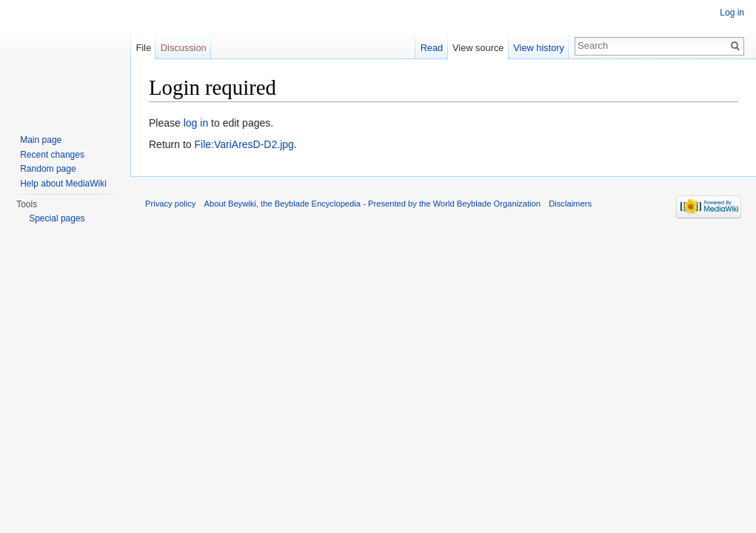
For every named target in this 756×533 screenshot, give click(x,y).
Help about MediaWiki (63, 184)
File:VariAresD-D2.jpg (244, 144)
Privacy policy (170, 204)
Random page (48, 169)
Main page (41, 140)
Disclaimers (570, 204)
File (143, 48)
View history (539, 48)
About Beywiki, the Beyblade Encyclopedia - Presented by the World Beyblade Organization (372, 204)
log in (196, 123)
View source (478, 48)
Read (432, 48)
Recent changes (52, 155)
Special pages (57, 218)
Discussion (184, 48)
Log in (732, 13)
